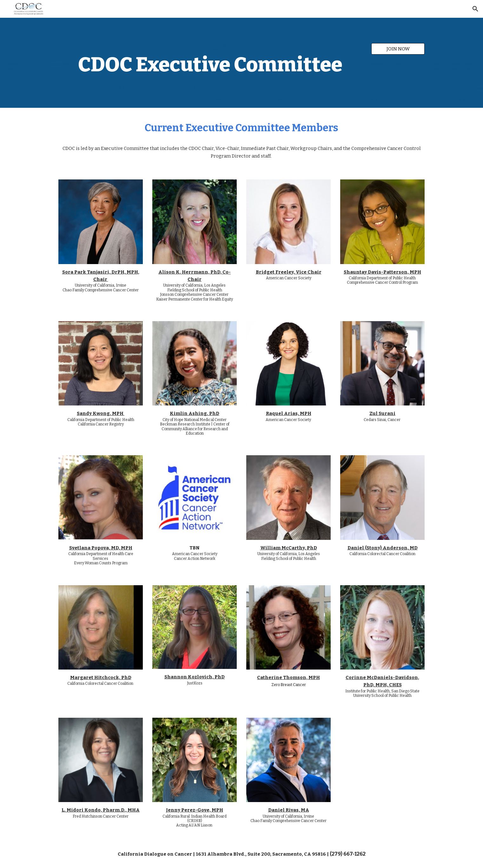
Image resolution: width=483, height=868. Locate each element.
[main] (210, 63)
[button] (475, 9)
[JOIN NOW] (398, 49)
